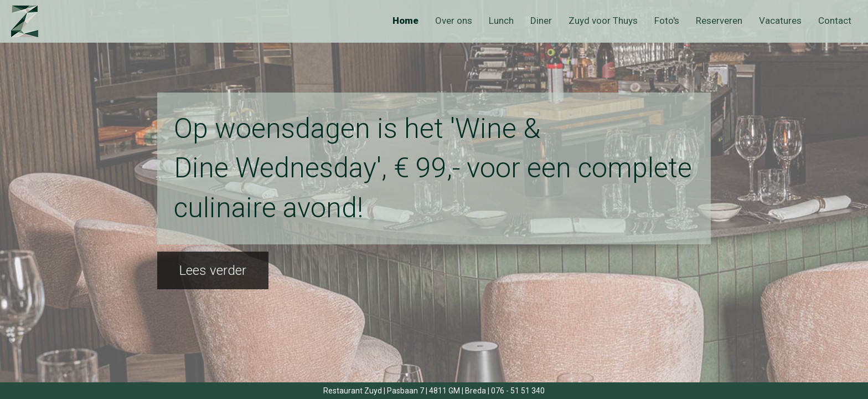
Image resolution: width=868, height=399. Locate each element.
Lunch (501, 21)
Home (405, 21)
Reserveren (719, 21)
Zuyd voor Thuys (603, 21)
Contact (835, 21)
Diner (541, 21)
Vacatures (780, 21)
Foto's (667, 21)
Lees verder (213, 270)
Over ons (454, 21)
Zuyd (35, 21)
